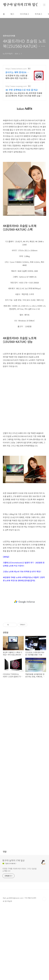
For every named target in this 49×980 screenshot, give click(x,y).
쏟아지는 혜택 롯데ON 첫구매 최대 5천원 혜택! (17, 72)
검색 (39, 5)
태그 (12, 14)
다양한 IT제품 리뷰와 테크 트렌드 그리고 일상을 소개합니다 (19, 870)
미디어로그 (24, 14)
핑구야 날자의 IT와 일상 (21, 5)
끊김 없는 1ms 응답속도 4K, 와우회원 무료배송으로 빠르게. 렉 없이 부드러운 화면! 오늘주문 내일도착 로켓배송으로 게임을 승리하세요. (24, 94)
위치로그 (38, 14)
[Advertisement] (24, 401)
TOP (44, 899)
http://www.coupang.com (16, 86)
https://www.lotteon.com (16, 69)
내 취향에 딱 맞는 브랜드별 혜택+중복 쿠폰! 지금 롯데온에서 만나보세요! (17, 77)
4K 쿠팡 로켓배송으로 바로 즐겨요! (22, 90)
